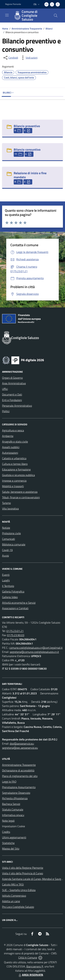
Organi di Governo (12, 378)
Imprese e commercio (14, 481)
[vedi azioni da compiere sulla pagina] (29, 58)
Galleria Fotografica (13, 591)
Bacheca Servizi (11, 804)
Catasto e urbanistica (14, 458)
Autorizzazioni (10, 453)
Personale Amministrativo (17, 406)
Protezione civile (11, 533)
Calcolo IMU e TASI (13, 884)
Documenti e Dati (12, 394)
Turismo (6, 503)
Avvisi (5, 556)
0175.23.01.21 (15, 631)
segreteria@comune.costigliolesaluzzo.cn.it (34, 652)
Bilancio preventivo (27, 126)
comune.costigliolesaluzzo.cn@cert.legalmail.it (36, 648)
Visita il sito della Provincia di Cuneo (23, 873)
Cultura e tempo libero (15, 464)
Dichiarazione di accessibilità (18, 770)
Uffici (5, 389)
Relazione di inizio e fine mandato (30, 175)
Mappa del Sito (11, 849)
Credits (6, 832)
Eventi (6, 575)
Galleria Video (10, 597)
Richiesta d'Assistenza (15, 798)
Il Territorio (8, 586)
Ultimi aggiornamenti (14, 837)
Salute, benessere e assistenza (20, 492)
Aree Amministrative (14, 383)
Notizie (6, 528)
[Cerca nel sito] (56, 16)
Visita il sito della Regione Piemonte (23, 868)
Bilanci (49, 29)
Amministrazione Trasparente (27, 29)
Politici (6, 411)
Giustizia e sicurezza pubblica (18, 475)
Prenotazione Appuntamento (19, 787)
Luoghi (6, 580)
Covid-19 (7, 550)
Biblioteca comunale (14, 544)
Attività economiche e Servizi (19, 603)
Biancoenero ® (35, 966)
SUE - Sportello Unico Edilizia (19, 890)
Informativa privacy (13, 815)
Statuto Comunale (13, 809)
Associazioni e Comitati (15, 608)
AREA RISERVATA (31, 975)
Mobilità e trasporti (13, 486)
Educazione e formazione (16, 469)
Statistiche (8, 843)
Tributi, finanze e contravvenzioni (21, 497)
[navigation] (7, 15)
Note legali (8, 821)
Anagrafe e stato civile (15, 442)
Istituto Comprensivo (14, 896)
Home (5, 29)
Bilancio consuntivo (27, 150)
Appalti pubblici (11, 447)
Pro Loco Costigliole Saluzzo (18, 907)
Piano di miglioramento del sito (20, 776)
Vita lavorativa (10, 508)
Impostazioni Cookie (14, 826)
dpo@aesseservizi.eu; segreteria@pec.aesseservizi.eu (20, 746)
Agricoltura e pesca (13, 430)
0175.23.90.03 (16, 635)
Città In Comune (28, 958)
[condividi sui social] (10, 58)
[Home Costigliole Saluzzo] (31, 16)
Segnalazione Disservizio (16, 793)
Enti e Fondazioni (12, 400)
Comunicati (8, 539)
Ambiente (8, 436)
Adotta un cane (11, 901)
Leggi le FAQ (9, 782)
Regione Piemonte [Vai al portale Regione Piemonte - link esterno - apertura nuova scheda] (13, 4)
